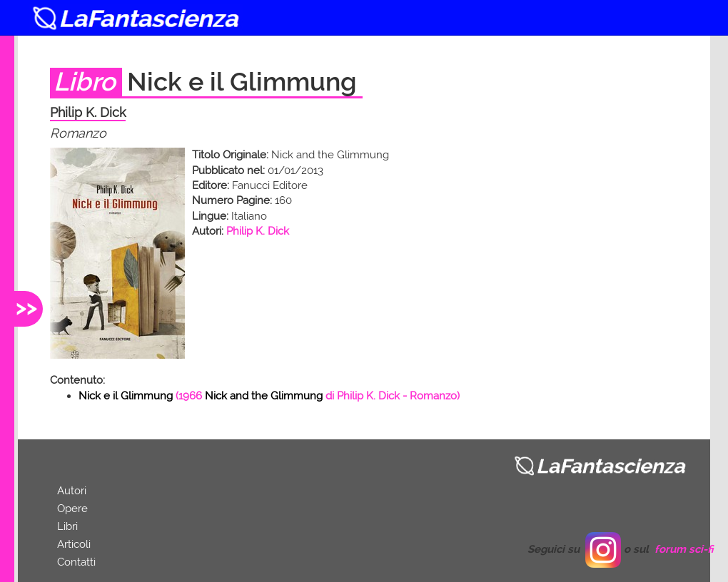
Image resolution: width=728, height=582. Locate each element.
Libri (67, 526)
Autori (72, 491)
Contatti (76, 562)
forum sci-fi (684, 549)
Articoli (74, 544)
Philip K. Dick (258, 231)
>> (26, 307)
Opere (72, 509)
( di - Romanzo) (269, 396)
